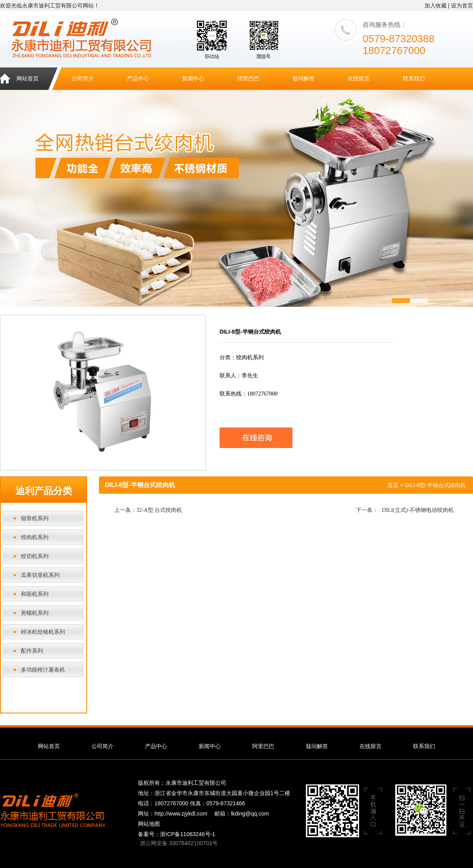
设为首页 (462, 6)
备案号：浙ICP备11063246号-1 (177, 834)
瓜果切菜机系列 (40, 575)
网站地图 (149, 824)
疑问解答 (304, 79)
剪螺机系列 (35, 613)
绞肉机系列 (35, 537)
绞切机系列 (35, 556)
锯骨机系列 (35, 518)
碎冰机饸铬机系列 (43, 632)
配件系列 (32, 651)
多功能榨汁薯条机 (43, 670)
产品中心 (138, 79)
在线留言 (359, 79)
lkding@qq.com (250, 814)
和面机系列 (35, 594)
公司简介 (83, 79)
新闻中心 (193, 79)
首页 (393, 485)
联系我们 (414, 79)
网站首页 (28, 79)
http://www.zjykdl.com (181, 814)
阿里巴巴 (248, 79)
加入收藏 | (437, 6)
